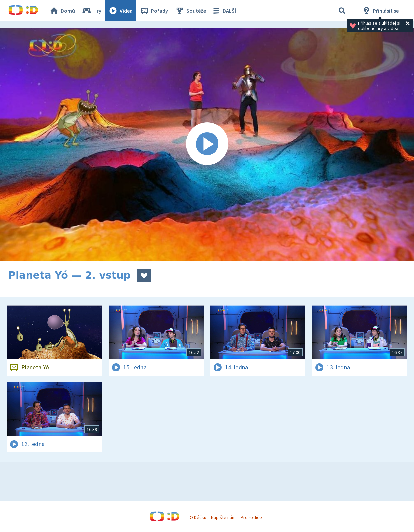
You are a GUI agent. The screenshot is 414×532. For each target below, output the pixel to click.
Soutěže (190, 11)
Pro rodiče (251, 517)
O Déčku (198, 517)
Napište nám (223, 517)
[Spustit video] (207, 144)
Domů (62, 11)
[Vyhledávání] (342, 11)
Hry (91, 11)
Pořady (154, 11)
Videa (120, 11)
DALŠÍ (224, 11)
